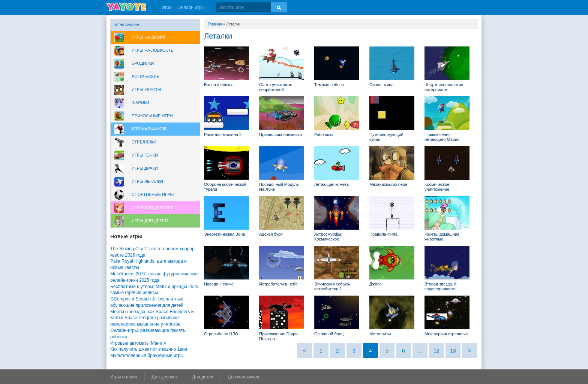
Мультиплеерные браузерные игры (147, 356)
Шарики (140, 103)
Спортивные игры (153, 194)
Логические (145, 76)
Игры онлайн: (127, 25)
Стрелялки (144, 142)
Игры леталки (147, 181)
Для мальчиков (149, 129)
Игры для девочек (152, 208)
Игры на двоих (149, 37)
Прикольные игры (152, 116)
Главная (215, 24)
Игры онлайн (124, 377)
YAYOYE (126, 7)
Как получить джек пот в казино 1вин (149, 349)
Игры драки (145, 168)
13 (453, 351)
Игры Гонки (145, 155)
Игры (167, 7)
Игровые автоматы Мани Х (138, 343)
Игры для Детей (150, 221)
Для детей (203, 377)
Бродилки (143, 63)
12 (436, 351)
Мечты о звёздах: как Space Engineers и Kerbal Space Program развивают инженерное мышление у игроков (152, 318)
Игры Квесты (146, 90)
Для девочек (164, 377)
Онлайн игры (191, 7)
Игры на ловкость (153, 50)
